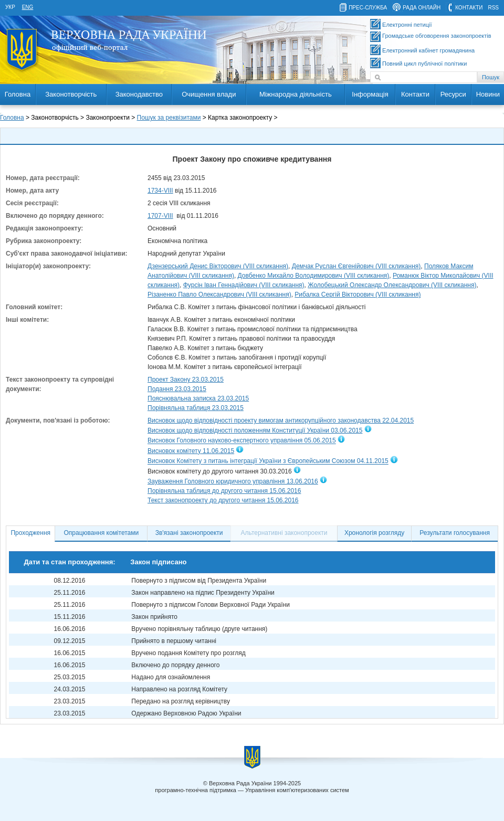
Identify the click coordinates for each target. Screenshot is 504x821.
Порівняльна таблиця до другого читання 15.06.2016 (224, 491)
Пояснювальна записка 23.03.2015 (198, 398)
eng (28, 7)
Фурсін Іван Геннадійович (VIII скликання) (244, 285)
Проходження (30, 533)
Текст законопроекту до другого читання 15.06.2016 (223, 500)
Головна (18, 94)
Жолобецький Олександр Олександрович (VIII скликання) (392, 285)
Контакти (415, 94)
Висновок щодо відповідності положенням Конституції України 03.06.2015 (255, 430)
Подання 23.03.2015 (177, 389)
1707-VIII (160, 216)
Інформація (370, 94)
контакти (469, 8)
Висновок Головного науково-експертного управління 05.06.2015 (242, 441)
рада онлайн (422, 8)
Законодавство (139, 94)
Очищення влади (209, 94)
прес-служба (368, 8)
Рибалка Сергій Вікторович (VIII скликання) (358, 294)
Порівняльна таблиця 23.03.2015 (196, 408)
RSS (493, 8)
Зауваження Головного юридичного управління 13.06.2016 (233, 481)
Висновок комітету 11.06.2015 (191, 451)
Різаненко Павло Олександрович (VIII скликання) (219, 294)
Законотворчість (71, 94)
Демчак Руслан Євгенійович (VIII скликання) (356, 266)
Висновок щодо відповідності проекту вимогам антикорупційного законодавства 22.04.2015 (281, 420)
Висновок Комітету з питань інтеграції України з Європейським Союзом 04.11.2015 (268, 461)
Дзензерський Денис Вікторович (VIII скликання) (218, 266)
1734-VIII (160, 191)
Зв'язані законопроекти (189, 533)
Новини (488, 94)
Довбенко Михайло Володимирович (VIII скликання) (314, 276)
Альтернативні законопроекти (284, 533)
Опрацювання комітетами (102, 533)
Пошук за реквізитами (169, 118)
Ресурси (453, 94)
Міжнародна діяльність (296, 94)
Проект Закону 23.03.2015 (186, 380)
